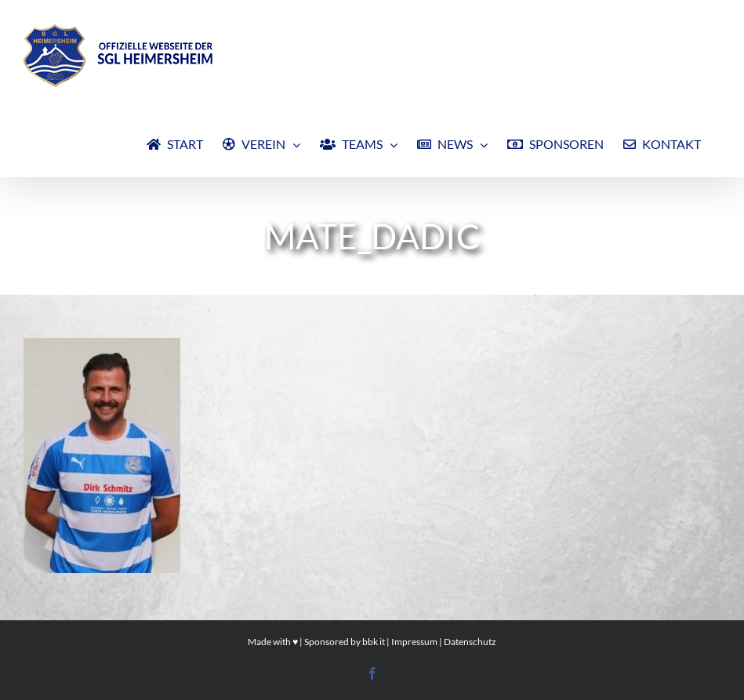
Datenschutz (470, 642)
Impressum (414, 642)
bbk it (374, 642)
